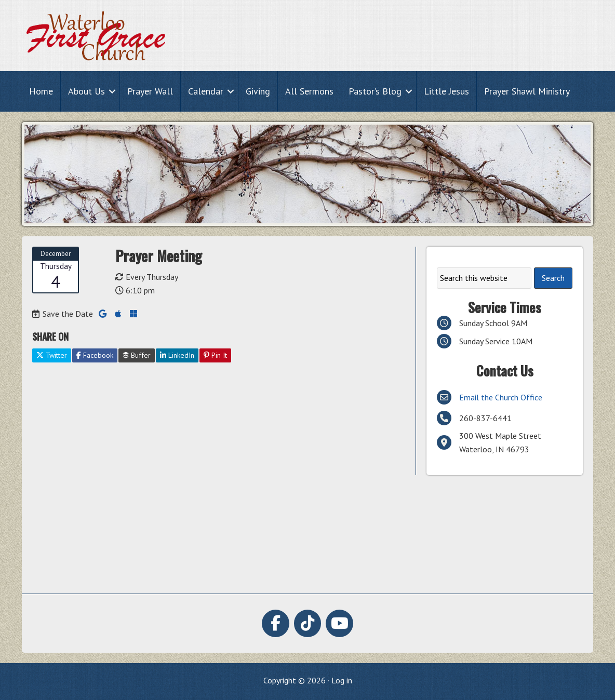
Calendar (206, 91)
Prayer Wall (150, 91)
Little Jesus (446, 91)
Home (41, 91)
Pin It (215, 355)
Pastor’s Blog (375, 91)
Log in (342, 680)
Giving (258, 91)
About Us (86, 91)
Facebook (95, 355)
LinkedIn (177, 355)
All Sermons (309, 91)
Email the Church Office (501, 397)
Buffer (137, 355)
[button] (112, 91)
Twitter (52, 355)
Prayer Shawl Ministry (527, 91)
